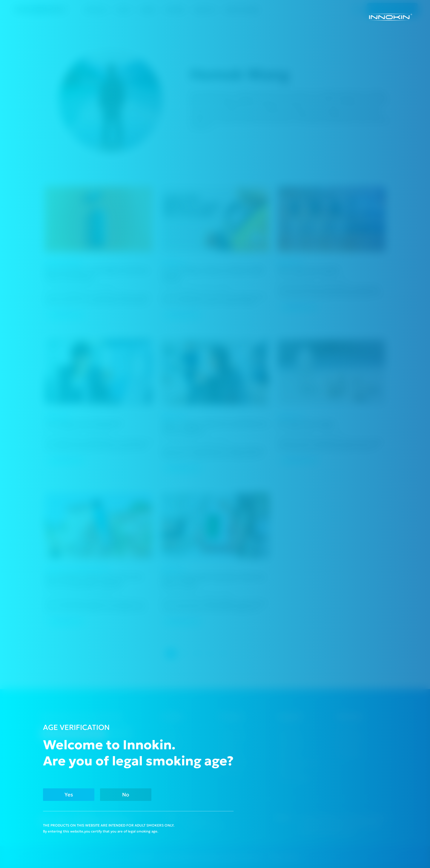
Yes (69, 795)
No (126, 795)
